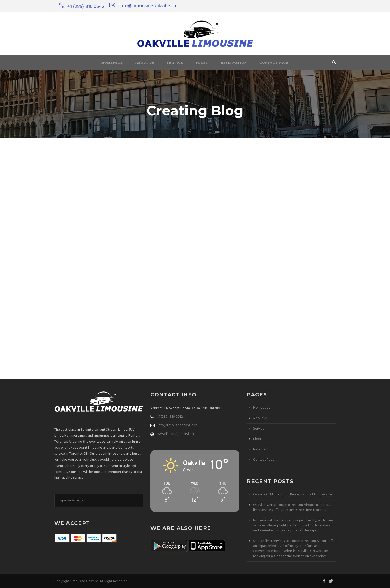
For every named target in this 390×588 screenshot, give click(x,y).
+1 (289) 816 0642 (86, 7)
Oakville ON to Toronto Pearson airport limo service (293, 495)
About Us (145, 63)
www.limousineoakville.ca (177, 434)
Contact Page (274, 63)
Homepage (112, 63)
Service (175, 63)
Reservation (234, 63)
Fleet (202, 63)
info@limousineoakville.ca (148, 6)
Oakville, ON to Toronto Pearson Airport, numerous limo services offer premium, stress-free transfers (292, 507)
